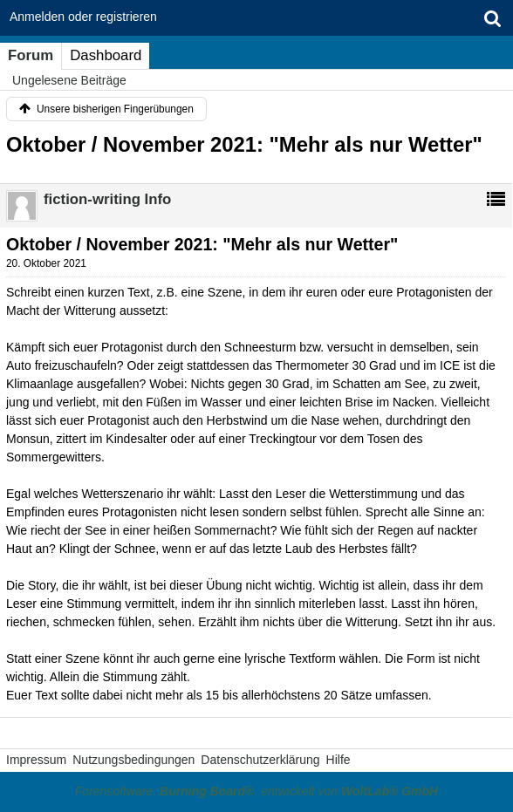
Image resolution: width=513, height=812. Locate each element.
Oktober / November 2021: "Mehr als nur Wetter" (244, 144)
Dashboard (106, 55)
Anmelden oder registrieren (83, 17)
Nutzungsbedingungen (133, 760)
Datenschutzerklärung (260, 760)
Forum (31, 55)
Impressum (36, 760)
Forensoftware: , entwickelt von (256, 791)
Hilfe (339, 760)
